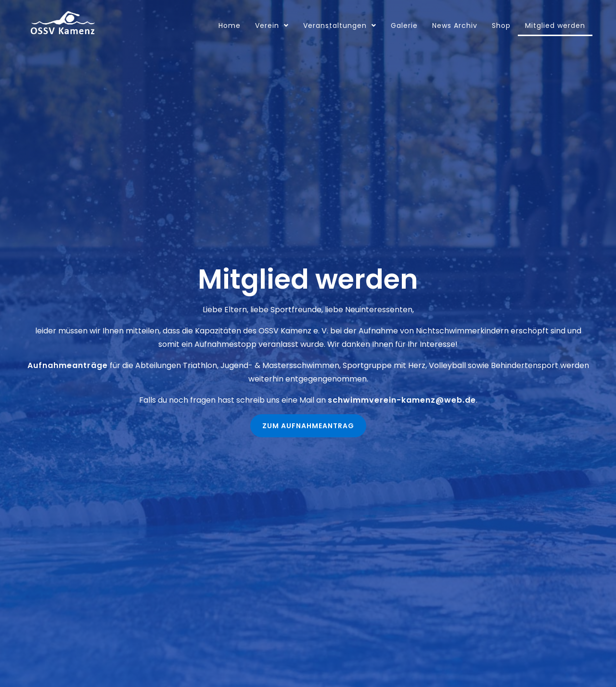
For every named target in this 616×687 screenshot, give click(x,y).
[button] (308, 426)
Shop (501, 25)
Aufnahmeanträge (68, 365)
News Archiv (455, 25)
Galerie (404, 25)
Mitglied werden (555, 25)
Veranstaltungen (340, 25)
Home (230, 25)
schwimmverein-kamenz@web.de (402, 400)
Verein (272, 25)
